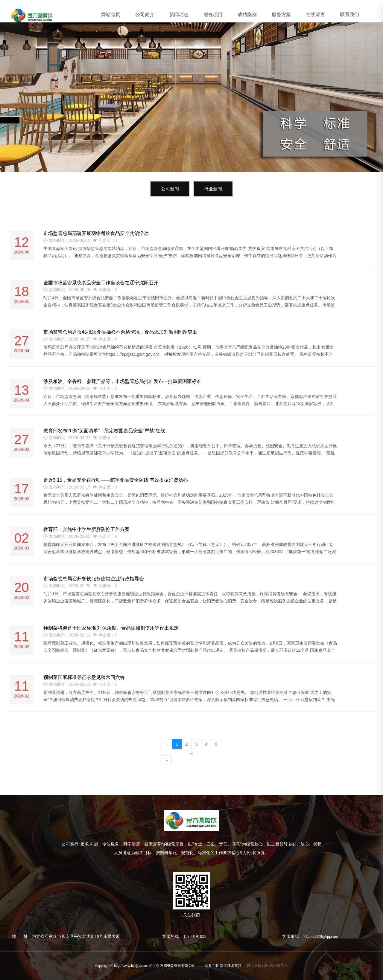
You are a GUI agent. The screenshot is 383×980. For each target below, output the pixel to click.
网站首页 (111, 14)
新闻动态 (179, 14)
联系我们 (349, 14)
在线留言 (315, 14)
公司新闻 (170, 189)
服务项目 (213, 14)
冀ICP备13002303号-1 (267, 965)
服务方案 (281, 14)
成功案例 (247, 14)
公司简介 (145, 14)
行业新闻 (213, 189)
